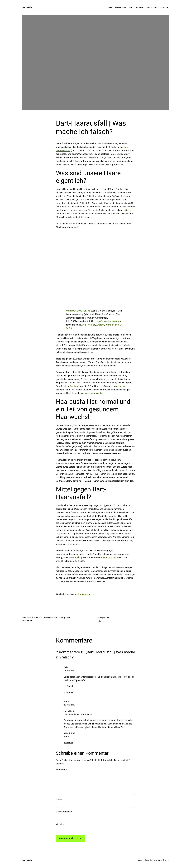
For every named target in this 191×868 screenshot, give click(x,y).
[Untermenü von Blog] (112, 7)
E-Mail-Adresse (64, 812)
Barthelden (28, 7)
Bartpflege (65, 617)
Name (60, 799)
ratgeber (101, 621)
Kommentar (62, 769)
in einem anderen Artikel (92, 393)
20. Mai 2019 (69, 705)
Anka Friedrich (88, 325)
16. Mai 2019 (69, 671)
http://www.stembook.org (108, 321)
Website (60, 824)
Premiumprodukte (110, 557)
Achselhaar (121, 386)
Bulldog (79, 557)
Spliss (128, 210)
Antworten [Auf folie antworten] (68, 692)
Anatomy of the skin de (108, 325)
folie (66, 667)
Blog (109, 7)
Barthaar (74, 386)
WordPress (163, 860)
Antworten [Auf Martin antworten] (68, 743)
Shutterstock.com (86, 594)
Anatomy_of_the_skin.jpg (78, 311)
